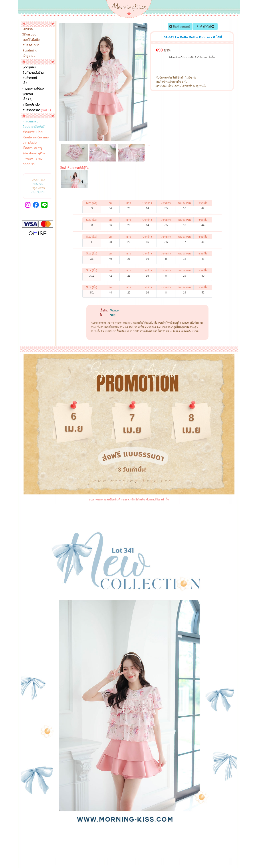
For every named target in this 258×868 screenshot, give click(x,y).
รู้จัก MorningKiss (34, 154)
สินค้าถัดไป (205, 27)
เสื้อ (25, 83)
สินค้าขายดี (30, 78)
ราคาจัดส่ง (30, 143)
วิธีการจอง (29, 35)
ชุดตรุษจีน (29, 67)
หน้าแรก (28, 29)
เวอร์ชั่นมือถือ (31, 40)
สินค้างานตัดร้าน (33, 73)
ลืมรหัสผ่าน (30, 51)
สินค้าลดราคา (37, 110)
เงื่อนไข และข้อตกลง (36, 138)
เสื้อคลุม (28, 99)
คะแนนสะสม (30, 122)
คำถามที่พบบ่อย (33, 132)
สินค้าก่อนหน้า (180, 27)
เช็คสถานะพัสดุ (32, 148)
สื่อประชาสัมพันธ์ (33, 127)
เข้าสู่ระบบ (29, 56)
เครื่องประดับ (31, 105)
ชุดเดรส (28, 94)
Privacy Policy (32, 159)
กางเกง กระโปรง (33, 89)
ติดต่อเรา (28, 164)
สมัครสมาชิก (31, 45)
